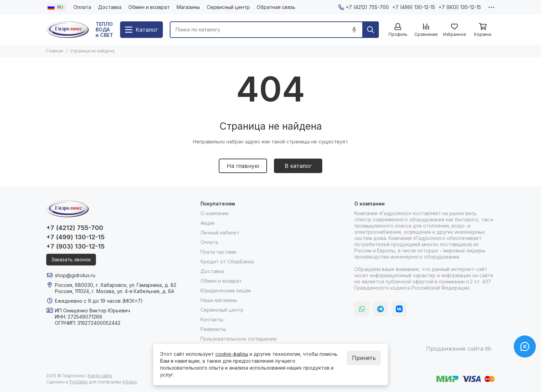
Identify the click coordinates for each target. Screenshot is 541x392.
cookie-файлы (232, 354)
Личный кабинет (220, 233)
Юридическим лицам (226, 290)
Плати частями (218, 252)
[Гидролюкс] (67, 30)
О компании (214, 213)
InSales (130, 382)
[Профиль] (398, 30)
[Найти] (371, 30)
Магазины (188, 7)
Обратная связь (276, 7)
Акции (208, 223)
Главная (55, 51)
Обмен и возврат (149, 7)
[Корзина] (483, 30)
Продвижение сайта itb (459, 349)
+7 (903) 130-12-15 (460, 7)
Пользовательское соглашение (239, 339)
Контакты (212, 319)
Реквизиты (213, 329)
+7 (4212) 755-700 (364, 7)
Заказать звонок (71, 259)
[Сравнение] (426, 30)
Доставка (110, 7)
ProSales (78, 382)
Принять (364, 358)
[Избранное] (454, 30)
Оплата (82, 7)
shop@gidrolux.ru (75, 275)
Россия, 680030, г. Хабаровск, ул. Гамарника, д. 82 (116, 285)
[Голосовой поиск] (354, 30)
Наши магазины (219, 300)
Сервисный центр (228, 7)
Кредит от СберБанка (227, 262)
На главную (243, 166)
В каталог (298, 166)
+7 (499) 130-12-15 (414, 7)
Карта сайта (100, 376)
